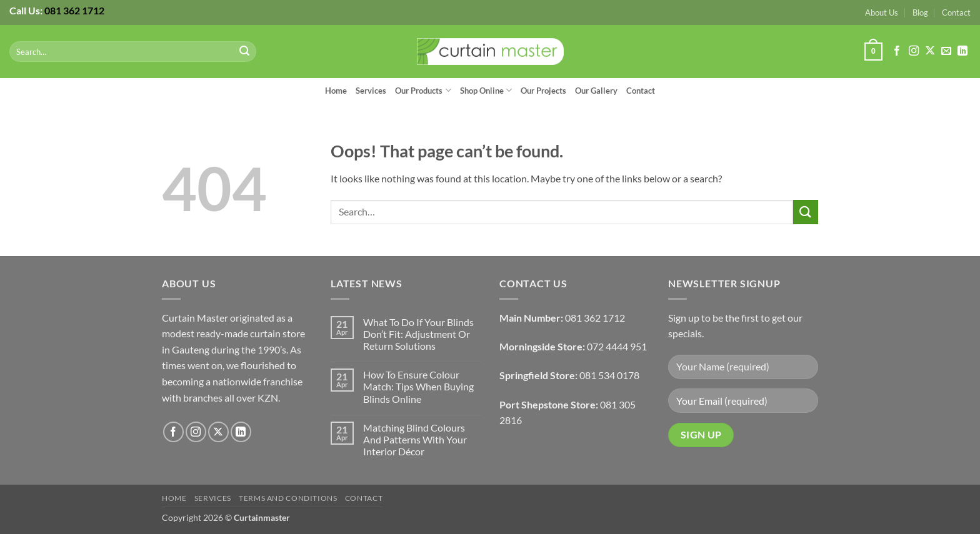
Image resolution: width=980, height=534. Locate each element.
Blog (920, 12)
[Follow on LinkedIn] (962, 51)
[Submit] (245, 52)
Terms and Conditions (288, 498)
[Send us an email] (946, 51)
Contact (956, 12)
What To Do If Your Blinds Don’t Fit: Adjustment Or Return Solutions (418, 334)
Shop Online (486, 90)
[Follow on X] (930, 51)
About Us (882, 12)
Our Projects (543, 91)
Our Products (423, 90)
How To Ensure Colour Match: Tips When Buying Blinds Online (418, 386)
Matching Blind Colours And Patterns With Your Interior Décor (415, 439)
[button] (873, 52)
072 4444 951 (617, 346)
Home (336, 91)
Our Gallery (596, 91)
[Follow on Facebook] (897, 51)
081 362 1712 (74, 10)
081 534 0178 (609, 375)
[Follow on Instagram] (914, 51)
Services (371, 91)
